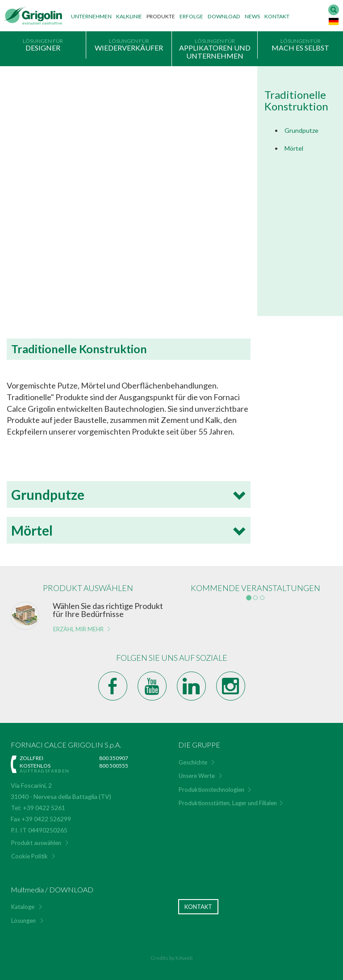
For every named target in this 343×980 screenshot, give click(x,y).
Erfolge (191, 16)
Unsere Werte (197, 776)
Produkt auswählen (36, 843)
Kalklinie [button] (129, 16)
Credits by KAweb (171, 958)
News (252, 16)
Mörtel (294, 148)
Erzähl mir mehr (78, 629)
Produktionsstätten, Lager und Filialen (228, 803)
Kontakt (277, 16)
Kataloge (23, 907)
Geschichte (193, 762)
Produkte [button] (161, 16)
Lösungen (23, 921)
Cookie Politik (29, 856)
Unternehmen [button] (91, 16)
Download (224, 16)
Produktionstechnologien (211, 790)
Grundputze (301, 130)
